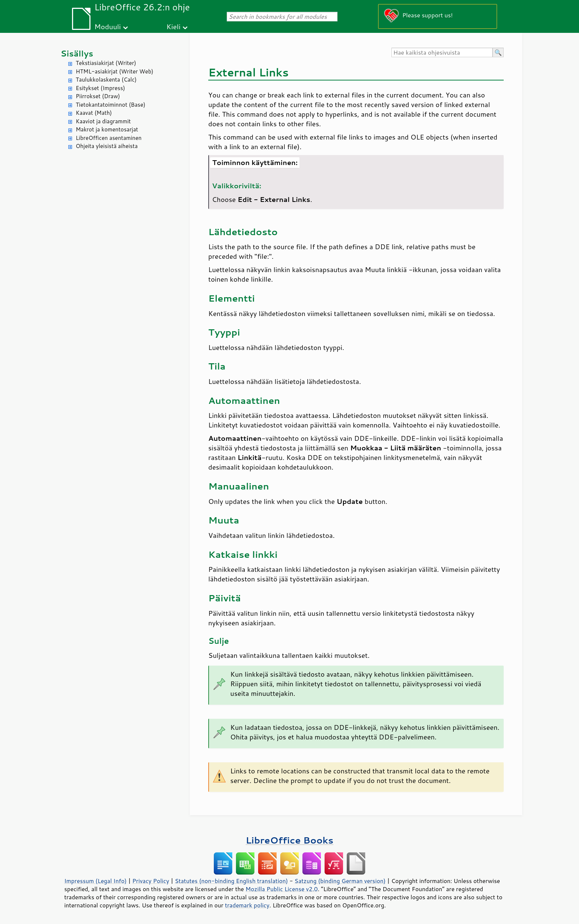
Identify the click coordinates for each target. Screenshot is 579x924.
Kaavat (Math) (94, 113)
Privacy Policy (151, 881)
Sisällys (77, 53)
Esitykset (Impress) (100, 88)
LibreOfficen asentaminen (109, 138)
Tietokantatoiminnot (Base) (111, 105)
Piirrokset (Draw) (98, 96)
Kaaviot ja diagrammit (103, 121)
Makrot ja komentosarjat (107, 129)
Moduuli (107, 26)
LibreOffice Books (289, 840)
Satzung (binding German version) (340, 881)
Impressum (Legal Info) (95, 881)
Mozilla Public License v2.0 (282, 889)
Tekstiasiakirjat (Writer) (106, 63)
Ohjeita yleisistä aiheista (107, 146)
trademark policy (247, 905)
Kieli (174, 26)
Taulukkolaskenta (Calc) (106, 80)
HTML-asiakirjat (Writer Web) (114, 71)
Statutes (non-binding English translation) (231, 881)
